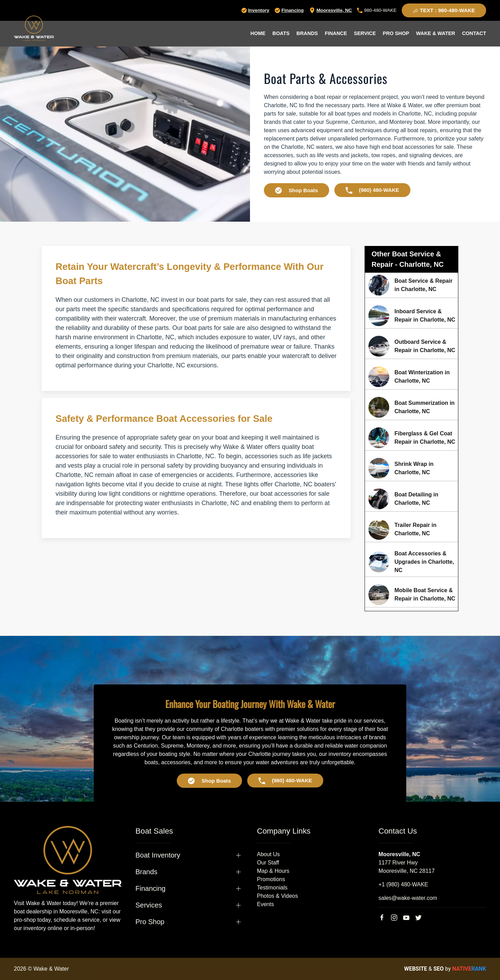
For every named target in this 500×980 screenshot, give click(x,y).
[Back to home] (34, 28)
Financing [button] (151, 888)
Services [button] (149, 905)
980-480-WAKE (377, 10)
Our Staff (268, 863)
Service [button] (365, 33)
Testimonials (272, 888)
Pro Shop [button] (396, 33)
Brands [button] (307, 33)
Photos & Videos (277, 896)
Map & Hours (273, 871)
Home (258, 33)
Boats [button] (281, 33)
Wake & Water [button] (435, 33)
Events (265, 904)
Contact (474, 33)
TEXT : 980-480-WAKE (444, 10)
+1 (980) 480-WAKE (403, 884)
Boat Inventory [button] (158, 855)
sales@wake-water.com (408, 898)
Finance (336, 33)
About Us (268, 854)
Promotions (271, 879)
